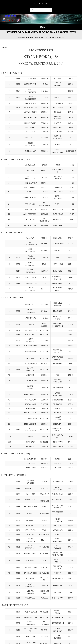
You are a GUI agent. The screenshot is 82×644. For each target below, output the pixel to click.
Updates (4, 65)
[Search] (50, 10)
